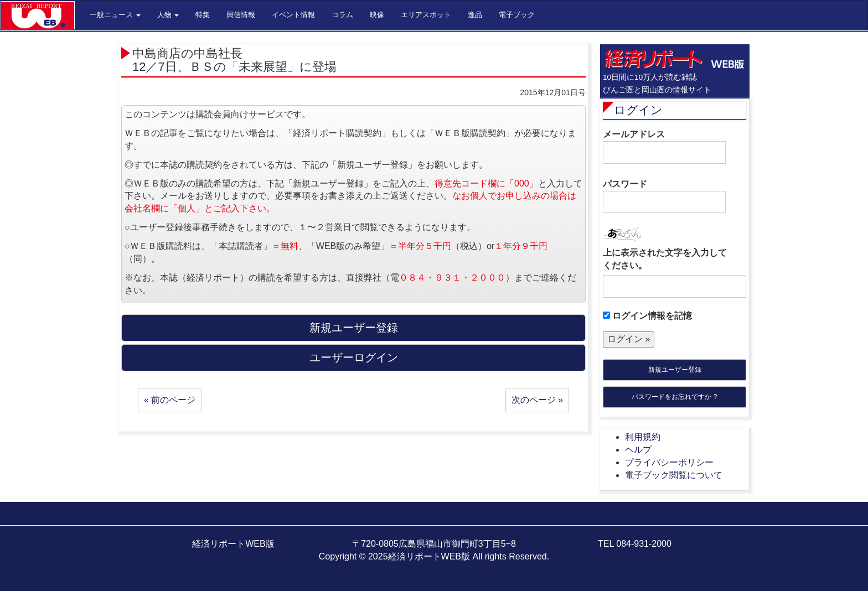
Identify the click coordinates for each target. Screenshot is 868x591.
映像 (377, 15)
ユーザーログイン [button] (354, 357)
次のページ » (537, 400)
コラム (342, 15)
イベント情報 (293, 15)
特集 (203, 15)
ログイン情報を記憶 (647, 316)
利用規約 (643, 437)
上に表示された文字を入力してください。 (665, 259)
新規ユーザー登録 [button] (354, 328)
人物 (168, 15)
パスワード (664, 196)
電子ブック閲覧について (674, 475)
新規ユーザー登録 (675, 370)
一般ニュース (115, 15)
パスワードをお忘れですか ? (674, 397)
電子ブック (517, 15)
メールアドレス (664, 147)
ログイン (638, 110)
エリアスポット (426, 15)
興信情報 (241, 15)
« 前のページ (170, 400)
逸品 (475, 15)
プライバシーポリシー (669, 462)
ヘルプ (638, 450)
